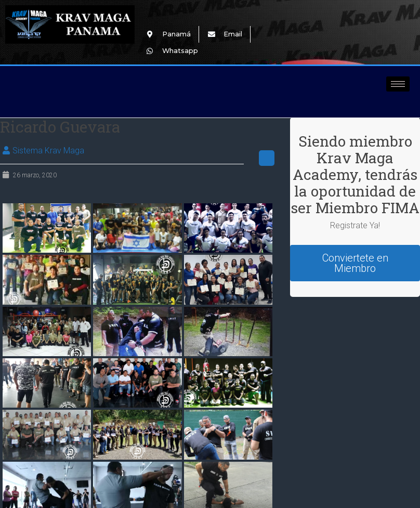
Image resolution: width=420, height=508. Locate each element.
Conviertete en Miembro (355, 263)
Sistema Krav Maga (48, 151)
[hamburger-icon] (398, 84)
